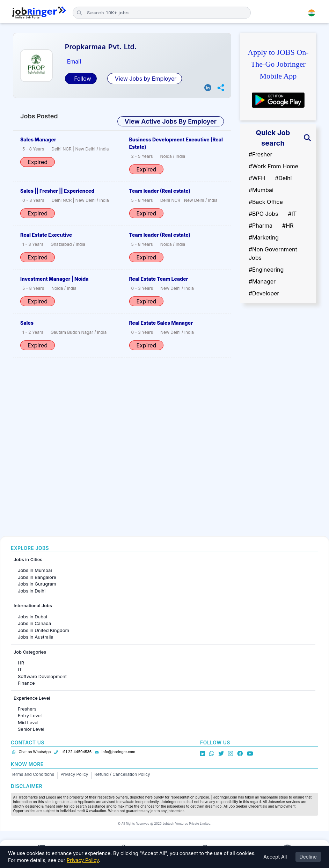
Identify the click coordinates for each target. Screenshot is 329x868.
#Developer (264, 293)
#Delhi (283, 178)
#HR (288, 226)
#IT (292, 214)
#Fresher (260, 154)
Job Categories (30, 652)
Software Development (42, 676)
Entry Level (30, 715)
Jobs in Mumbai (35, 570)
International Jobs (33, 606)
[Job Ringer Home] (39, 13)
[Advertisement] (278, 419)
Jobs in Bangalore (37, 577)
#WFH (257, 178)
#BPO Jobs (264, 214)
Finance (26, 683)
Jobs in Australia (36, 637)
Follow (82, 79)
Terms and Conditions (32, 774)
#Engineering (266, 270)
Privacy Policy (74, 774)
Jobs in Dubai (32, 617)
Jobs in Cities (28, 560)
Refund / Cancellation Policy (122, 774)
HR (21, 663)
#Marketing (264, 237)
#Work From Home (273, 166)
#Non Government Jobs (273, 253)
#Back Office (266, 202)
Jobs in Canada (34, 623)
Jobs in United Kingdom (43, 630)
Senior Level (31, 729)
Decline (308, 857)
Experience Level (32, 698)
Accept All (275, 857)
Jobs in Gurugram (37, 584)
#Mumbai (261, 190)
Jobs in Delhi (32, 591)
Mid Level (28, 722)
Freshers (27, 709)
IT (20, 669)
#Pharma (261, 226)
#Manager (262, 281)
